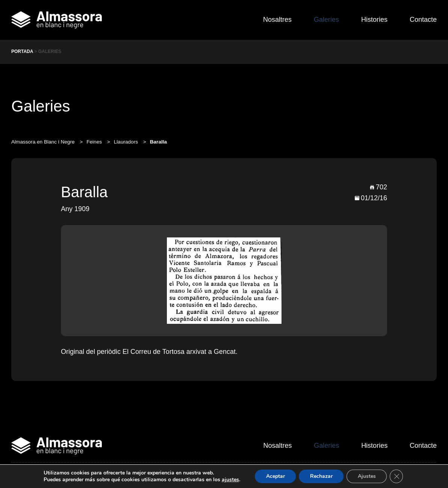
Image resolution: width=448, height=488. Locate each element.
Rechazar (321, 476)
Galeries (326, 20)
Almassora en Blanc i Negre (44, 142)
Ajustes (367, 476)
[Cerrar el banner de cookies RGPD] (397, 476)
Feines (95, 142)
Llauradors (127, 142)
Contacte (423, 20)
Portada (22, 51)
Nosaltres (276, 20)
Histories (374, 20)
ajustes (230, 480)
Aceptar (275, 476)
